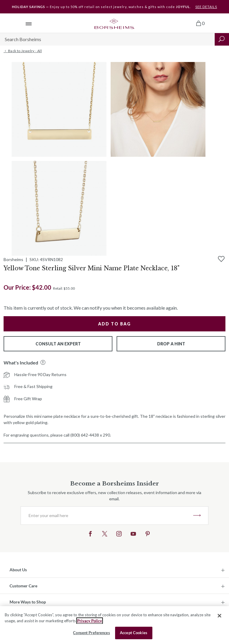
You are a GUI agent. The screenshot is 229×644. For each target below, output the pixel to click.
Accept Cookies (134, 633)
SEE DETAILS (206, 7)
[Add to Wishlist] (221, 259)
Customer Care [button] (23, 586)
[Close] (219, 616)
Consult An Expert (58, 344)
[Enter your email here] (107, 516)
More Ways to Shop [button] (28, 602)
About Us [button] (18, 570)
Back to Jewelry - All (23, 51)
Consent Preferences (91, 633)
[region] (114, 625)
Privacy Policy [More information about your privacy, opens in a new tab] (90, 621)
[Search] (107, 39)
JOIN (197, 516)
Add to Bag (114, 324)
